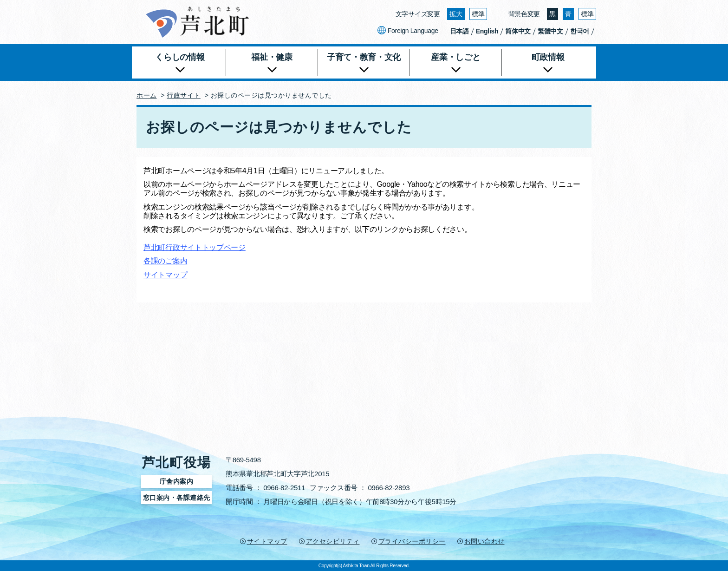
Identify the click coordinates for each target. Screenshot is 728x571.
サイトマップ (165, 275)
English (487, 31)
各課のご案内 (165, 261)
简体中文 (518, 31)
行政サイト (184, 95)
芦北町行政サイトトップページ (195, 247)
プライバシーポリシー (412, 541)
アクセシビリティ (333, 541)
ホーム (147, 95)
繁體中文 (550, 31)
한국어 (580, 31)
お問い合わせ (484, 541)
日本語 (459, 31)
